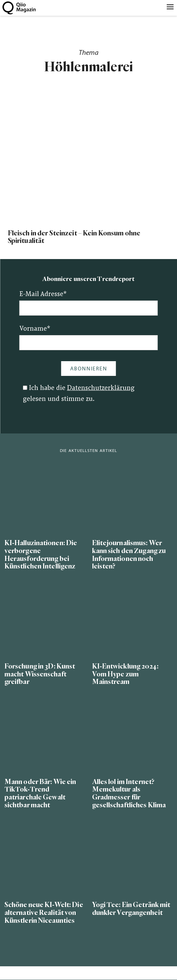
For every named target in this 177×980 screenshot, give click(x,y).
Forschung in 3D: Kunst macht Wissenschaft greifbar (40, 674)
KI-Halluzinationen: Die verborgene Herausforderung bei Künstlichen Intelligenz (41, 555)
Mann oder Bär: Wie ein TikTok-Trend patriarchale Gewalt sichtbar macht (40, 794)
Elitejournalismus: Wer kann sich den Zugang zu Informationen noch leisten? (129, 555)
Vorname (35, 329)
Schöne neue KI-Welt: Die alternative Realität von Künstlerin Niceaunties (44, 913)
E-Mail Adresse (43, 295)
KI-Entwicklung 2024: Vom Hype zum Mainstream (125, 674)
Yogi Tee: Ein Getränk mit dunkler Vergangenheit (131, 909)
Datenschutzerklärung (101, 388)
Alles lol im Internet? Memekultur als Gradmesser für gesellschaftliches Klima (129, 794)
